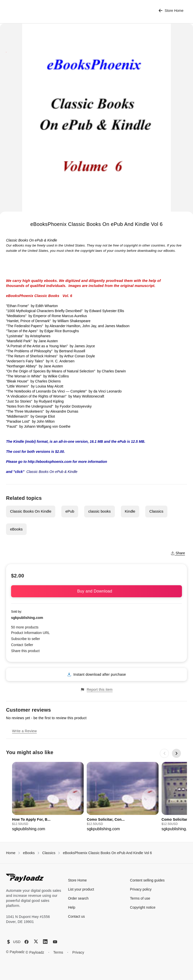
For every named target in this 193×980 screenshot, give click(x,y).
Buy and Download (96, 591)
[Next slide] (176, 753)
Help (72, 907)
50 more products (25, 627)
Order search (78, 898)
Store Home (171, 11)
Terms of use (140, 898)
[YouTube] (55, 942)
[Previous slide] (164, 753)
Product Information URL (30, 633)
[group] (48, 797)
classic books (99, 511)
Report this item (96, 690)
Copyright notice (143, 907)
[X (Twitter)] (36, 941)
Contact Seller (22, 645)
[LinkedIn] (45, 942)
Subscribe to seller (26, 639)
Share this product (25, 651)
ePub (70, 511)
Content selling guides (147, 880)
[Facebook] (27, 942)
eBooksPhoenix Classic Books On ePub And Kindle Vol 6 (107, 853)
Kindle (130, 511)
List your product (81, 889)
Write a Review (24, 731)
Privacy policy (141, 889)
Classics (156, 511)
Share (178, 553)
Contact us (77, 916)
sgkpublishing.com (27, 618)
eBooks (16, 529)
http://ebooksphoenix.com (50, 462)
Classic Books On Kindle (31, 511)
